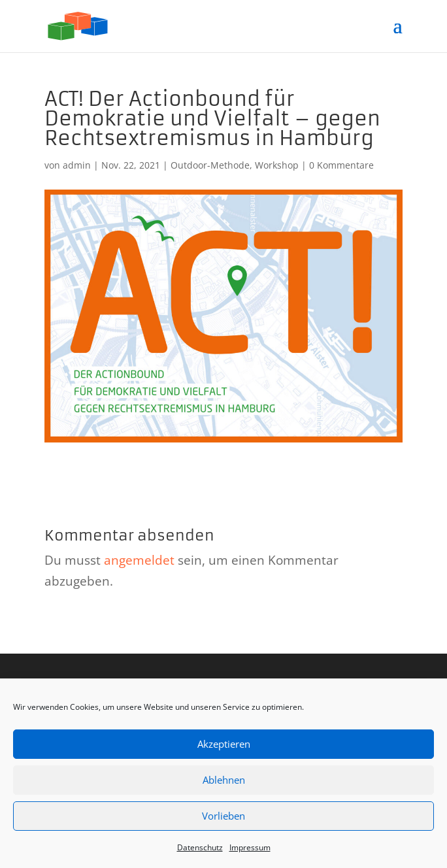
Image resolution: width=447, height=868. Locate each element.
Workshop (277, 165)
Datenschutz (200, 847)
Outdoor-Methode (210, 165)
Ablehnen (224, 780)
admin (77, 165)
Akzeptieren (224, 744)
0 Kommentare (341, 165)
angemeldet (139, 560)
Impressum (250, 847)
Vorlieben (223, 816)
